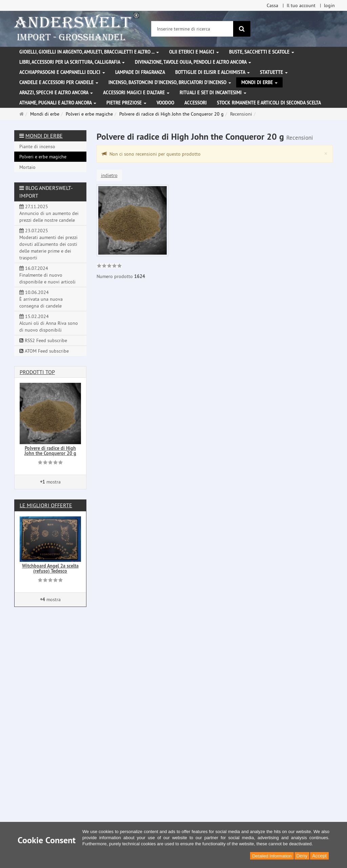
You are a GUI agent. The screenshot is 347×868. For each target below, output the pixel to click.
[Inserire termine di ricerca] (192, 29)
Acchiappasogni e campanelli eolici (62, 72)
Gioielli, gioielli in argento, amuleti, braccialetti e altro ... (89, 52)
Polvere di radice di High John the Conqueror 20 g (50, 451)
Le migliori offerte (46, 505)
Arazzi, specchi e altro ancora (56, 93)
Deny (302, 856)
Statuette (274, 72)
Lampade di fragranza (140, 72)
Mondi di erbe (259, 82)
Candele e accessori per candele (59, 82)
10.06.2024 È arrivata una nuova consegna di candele (41, 299)
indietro (109, 175)
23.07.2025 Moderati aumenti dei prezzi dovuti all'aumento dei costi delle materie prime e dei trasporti (48, 244)
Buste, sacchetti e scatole (262, 52)
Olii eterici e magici (194, 52)
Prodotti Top (37, 372)
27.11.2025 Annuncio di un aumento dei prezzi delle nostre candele (49, 213)
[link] (109, 267)
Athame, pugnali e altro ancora (58, 103)
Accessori (196, 103)
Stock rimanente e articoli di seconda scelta (269, 103)
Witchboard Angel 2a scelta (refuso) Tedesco (50, 568)
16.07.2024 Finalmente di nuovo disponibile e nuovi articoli (47, 275)
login (329, 5)
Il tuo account (301, 5)
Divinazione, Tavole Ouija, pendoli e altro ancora (193, 62)
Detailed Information (272, 856)
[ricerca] (242, 29)
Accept (319, 856)
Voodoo (165, 103)
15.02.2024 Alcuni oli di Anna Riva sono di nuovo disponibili (49, 323)
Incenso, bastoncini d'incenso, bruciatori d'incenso (170, 82)
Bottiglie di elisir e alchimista (212, 72)
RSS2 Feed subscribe (43, 340)
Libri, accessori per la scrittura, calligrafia (72, 62)
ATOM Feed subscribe (44, 351)
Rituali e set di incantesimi (213, 93)
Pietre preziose (126, 103)
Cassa (272, 5)
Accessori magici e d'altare (136, 93)
